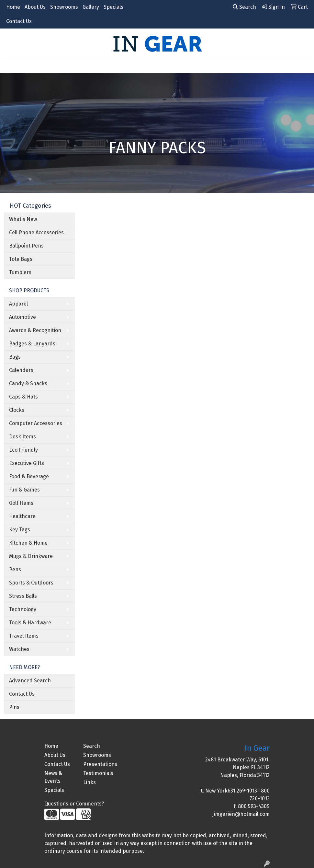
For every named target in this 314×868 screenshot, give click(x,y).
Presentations (99, 764)
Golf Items (21, 503)
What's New (23, 219)
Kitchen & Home (28, 543)
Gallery (91, 7)
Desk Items (22, 437)
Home (13, 7)
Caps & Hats (23, 397)
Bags (15, 357)
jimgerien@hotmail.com (241, 814)
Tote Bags (21, 259)
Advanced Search (30, 681)
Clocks (17, 410)
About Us (35, 7)
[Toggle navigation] (10, 66)
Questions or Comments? (74, 804)
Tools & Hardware (30, 623)
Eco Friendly (23, 450)
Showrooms (64, 7)
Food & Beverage (29, 476)
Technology (23, 609)
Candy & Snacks (28, 383)
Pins (14, 707)
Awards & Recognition (35, 330)
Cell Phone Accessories (36, 232)
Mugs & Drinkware (31, 556)
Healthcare (22, 516)
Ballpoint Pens (26, 246)
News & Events (53, 777)
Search (244, 7)
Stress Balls (23, 596)
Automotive (22, 317)
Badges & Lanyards (32, 344)
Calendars (21, 370)
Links (90, 782)
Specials (113, 7)
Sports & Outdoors (31, 583)
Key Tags (20, 530)
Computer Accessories (36, 423)
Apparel (18, 304)
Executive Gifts (27, 463)
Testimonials (98, 773)
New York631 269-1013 (231, 791)
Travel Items (24, 636)
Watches (19, 649)
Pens (15, 569)
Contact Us (19, 21)
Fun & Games (24, 490)
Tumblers (20, 272)
